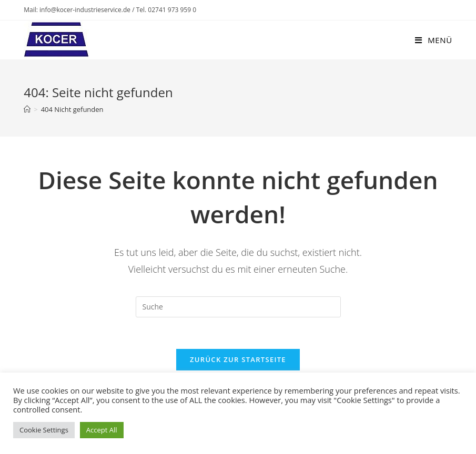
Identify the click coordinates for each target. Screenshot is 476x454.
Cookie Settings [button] (44, 430)
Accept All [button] (102, 430)
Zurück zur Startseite (238, 359)
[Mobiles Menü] (434, 40)
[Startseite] (27, 109)
